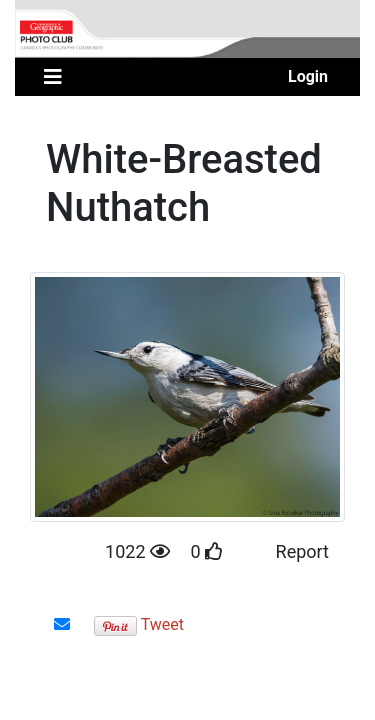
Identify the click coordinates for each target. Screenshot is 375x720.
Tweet (162, 624)
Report (302, 551)
